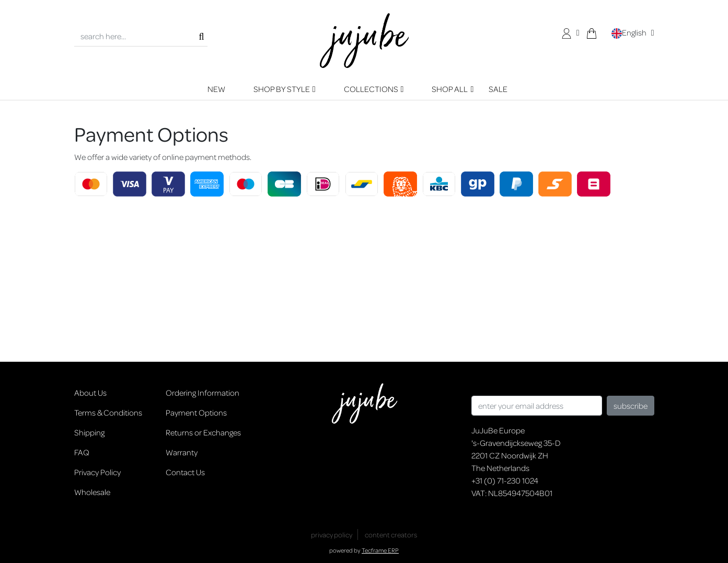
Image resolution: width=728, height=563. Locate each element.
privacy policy (332, 535)
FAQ (82, 452)
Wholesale (92, 492)
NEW (216, 89)
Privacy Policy (97, 472)
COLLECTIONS (371, 89)
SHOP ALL (450, 89)
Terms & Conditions (108, 412)
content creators (391, 535)
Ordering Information (203, 393)
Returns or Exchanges (203, 432)
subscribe (631, 406)
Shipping (89, 432)
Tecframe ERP (380, 550)
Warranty (182, 452)
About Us (90, 393)
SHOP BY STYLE (282, 89)
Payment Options (196, 412)
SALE (498, 89)
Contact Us (185, 472)
